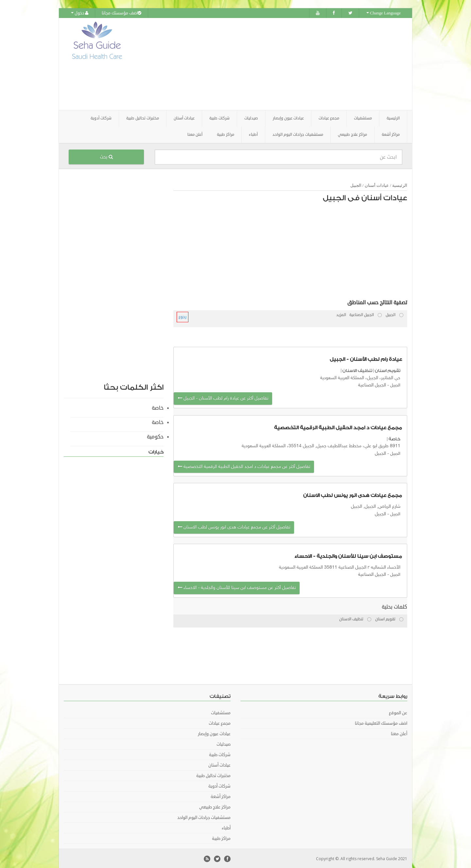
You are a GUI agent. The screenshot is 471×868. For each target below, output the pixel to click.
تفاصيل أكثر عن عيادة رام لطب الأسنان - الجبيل (223, 398)
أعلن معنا (195, 134)
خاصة (394, 439)
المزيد (341, 315)
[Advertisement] (272, 64)
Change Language (384, 13)
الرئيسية (393, 118)
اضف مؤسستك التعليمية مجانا (381, 723)
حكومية (155, 436)
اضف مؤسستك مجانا (122, 13)
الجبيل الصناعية (372, 385)
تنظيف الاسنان (357, 370)
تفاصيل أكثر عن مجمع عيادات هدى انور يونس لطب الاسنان (234, 527)
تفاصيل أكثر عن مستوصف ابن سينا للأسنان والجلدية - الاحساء (237, 587)
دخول (80, 13)
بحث (106, 157)
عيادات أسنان (377, 185)
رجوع (183, 317)
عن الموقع (398, 712)
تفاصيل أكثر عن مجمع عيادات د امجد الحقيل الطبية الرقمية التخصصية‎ (244, 466)
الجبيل (356, 185)
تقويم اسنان (388, 370)
